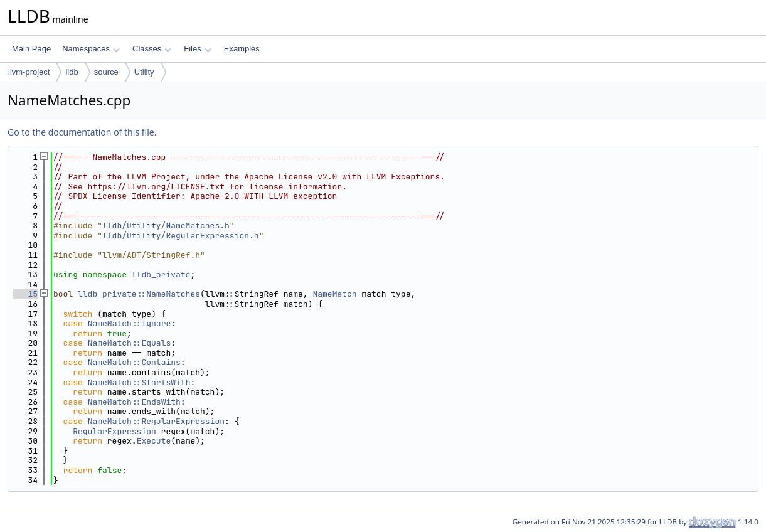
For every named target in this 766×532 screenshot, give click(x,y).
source (106, 72)
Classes (152, 49)
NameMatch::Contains (134, 362)
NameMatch (334, 294)
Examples (242, 49)
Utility (144, 72)
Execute (154, 441)
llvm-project (29, 72)
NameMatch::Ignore (130, 323)
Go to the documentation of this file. (82, 132)
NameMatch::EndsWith (134, 402)
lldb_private (161, 274)
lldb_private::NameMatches (139, 294)
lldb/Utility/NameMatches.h (166, 226)
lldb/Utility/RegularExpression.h (181, 236)
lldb (72, 72)
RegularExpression (114, 431)
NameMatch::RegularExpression (156, 421)
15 (25, 294)
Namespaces (91, 49)
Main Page (31, 49)
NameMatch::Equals (130, 343)
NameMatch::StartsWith (139, 382)
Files (197, 49)
